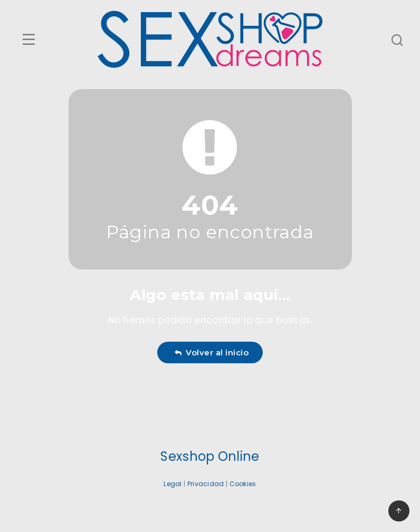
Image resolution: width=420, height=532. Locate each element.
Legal (173, 484)
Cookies (243, 484)
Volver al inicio (212, 352)
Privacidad (206, 484)
